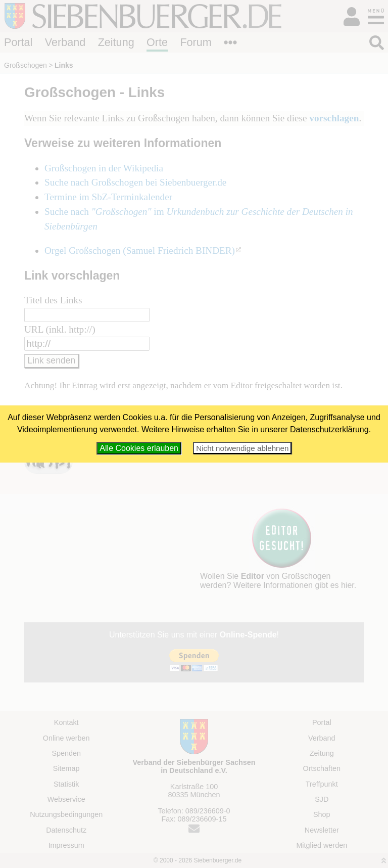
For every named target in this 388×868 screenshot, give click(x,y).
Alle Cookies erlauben (139, 448)
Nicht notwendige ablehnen (242, 448)
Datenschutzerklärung (329, 429)
